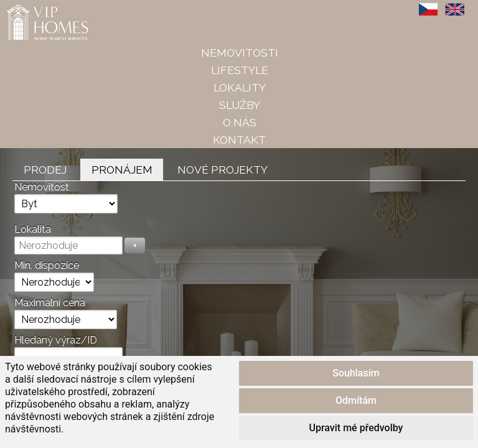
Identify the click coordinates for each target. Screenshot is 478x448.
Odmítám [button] (356, 400)
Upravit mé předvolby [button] (356, 428)
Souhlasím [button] (356, 373)
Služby (240, 105)
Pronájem (122, 170)
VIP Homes (31, 7)
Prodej (45, 170)
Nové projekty (223, 170)
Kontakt (239, 140)
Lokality (240, 87)
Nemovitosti (240, 53)
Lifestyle (240, 70)
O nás (240, 122)
